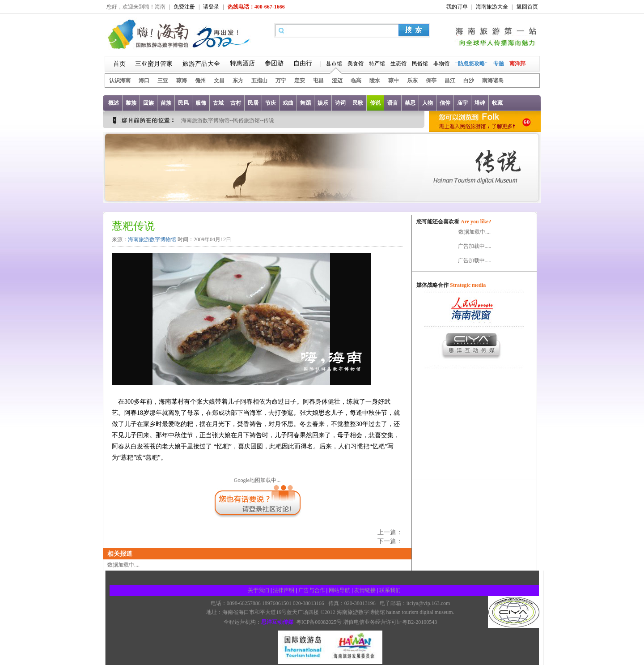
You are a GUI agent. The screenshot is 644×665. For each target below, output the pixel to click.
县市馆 (334, 64)
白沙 (469, 81)
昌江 (450, 81)
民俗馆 (420, 64)
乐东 (412, 81)
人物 (428, 103)
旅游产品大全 (201, 64)
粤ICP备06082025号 (319, 622)
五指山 (259, 81)
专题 (499, 64)
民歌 (358, 103)
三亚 (163, 81)
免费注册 (184, 7)
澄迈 (337, 81)
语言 (393, 103)
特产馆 (377, 64)
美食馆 (356, 64)
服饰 (201, 103)
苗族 (166, 103)
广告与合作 (312, 590)
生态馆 (398, 64)
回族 (148, 103)
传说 (375, 103)
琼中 (394, 81)
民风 (183, 103)
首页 (119, 64)
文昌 (219, 81)
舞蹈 (305, 103)
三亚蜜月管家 (154, 64)
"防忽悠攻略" (471, 64)
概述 (114, 103)
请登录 (211, 7)
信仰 (445, 103)
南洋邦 (517, 64)
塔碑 (480, 103)
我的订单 (457, 7)
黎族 (131, 103)
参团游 (274, 63)
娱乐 (323, 103)
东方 (238, 81)
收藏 (497, 103)
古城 (218, 103)
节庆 (271, 103)
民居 (253, 103)
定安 (300, 81)
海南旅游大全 (492, 7)
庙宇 (462, 103)
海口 (144, 81)
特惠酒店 (242, 63)
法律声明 (284, 590)
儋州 (200, 81)
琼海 (182, 81)
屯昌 (318, 81)
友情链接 (365, 590)
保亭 (431, 81)
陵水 (375, 81)
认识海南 (120, 81)
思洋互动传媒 (277, 622)
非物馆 (441, 64)
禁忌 (410, 103)
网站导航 (339, 590)
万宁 (281, 81)
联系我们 (390, 590)
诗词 (340, 103)
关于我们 (258, 590)
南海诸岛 (493, 81)
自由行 (303, 63)
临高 (356, 81)
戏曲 (288, 103)
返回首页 (527, 7)
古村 (236, 103)
